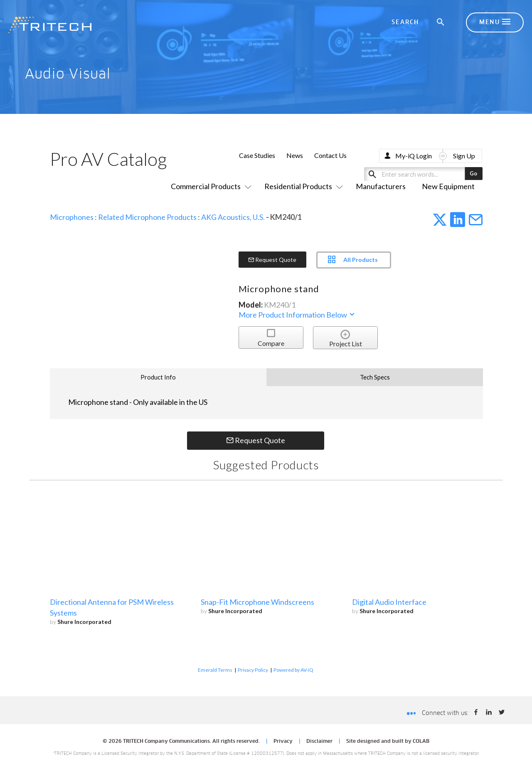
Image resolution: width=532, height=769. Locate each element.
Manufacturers (381, 186)
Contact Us (330, 155)
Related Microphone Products (147, 217)
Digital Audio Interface (389, 602)
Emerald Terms (215, 670)
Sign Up (464, 156)
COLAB (421, 742)
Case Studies (257, 155)
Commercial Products (209, 186)
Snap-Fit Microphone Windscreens (257, 602)
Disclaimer (319, 742)
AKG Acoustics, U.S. (233, 217)
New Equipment (448, 186)
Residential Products (302, 186)
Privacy (283, 742)
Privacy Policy (253, 670)
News (295, 155)
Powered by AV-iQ (293, 670)
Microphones (72, 217)
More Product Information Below (297, 315)
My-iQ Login (414, 156)
